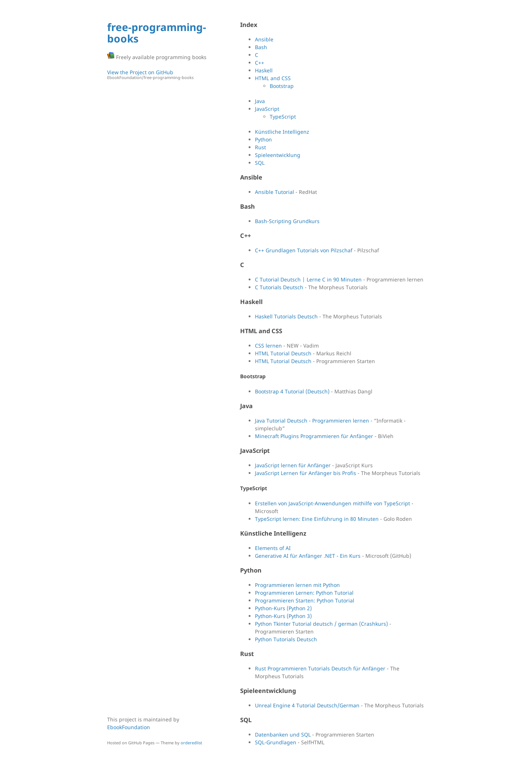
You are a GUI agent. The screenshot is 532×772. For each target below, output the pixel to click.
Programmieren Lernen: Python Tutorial (304, 593)
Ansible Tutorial (274, 192)
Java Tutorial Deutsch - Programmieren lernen (312, 421)
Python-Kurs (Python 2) (283, 608)
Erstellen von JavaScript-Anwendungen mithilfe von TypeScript (332, 503)
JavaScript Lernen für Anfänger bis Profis (306, 473)
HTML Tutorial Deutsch (283, 353)
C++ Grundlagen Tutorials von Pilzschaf (304, 250)
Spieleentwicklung (278, 155)
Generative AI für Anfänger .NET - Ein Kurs (308, 556)
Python (263, 139)
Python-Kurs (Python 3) (283, 616)
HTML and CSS (273, 78)
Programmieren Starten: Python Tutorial (305, 600)
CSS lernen (268, 346)
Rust (260, 147)
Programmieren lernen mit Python (297, 585)
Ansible (264, 39)
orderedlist (191, 743)
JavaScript (267, 109)
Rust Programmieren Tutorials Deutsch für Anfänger (320, 668)
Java (260, 101)
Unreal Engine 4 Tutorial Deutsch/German (307, 705)
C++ (260, 63)
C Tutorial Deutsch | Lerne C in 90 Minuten (308, 279)
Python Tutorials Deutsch (286, 639)
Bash (261, 47)
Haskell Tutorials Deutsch (286, 316)
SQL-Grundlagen (276, 742)
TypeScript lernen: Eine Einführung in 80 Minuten (317, 519)
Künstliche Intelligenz (282, 132)
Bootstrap (282, 86)
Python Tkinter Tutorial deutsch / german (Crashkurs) (321, 624)
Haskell (264, 70)
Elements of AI (273, 548)
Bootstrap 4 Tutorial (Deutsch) (292, 391)
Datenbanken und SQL (283, 735)
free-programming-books (157, 33)
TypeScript (283, 117)
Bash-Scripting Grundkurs (287, 221)
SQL (260, 163)
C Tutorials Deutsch (279, 287)
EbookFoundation (129, 727)
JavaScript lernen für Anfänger (293, 465)
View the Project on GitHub (157, 75)
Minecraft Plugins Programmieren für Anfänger (314, 436)
